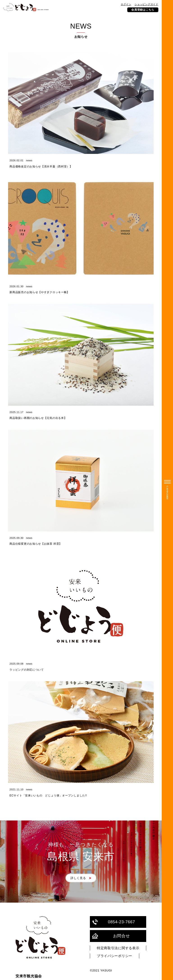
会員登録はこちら (143, 10)
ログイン (126, 4)
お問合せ (111, 936)
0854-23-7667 (114, 922)
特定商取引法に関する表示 (118, 948)
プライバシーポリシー (115, 956)
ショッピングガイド (146, 4)
